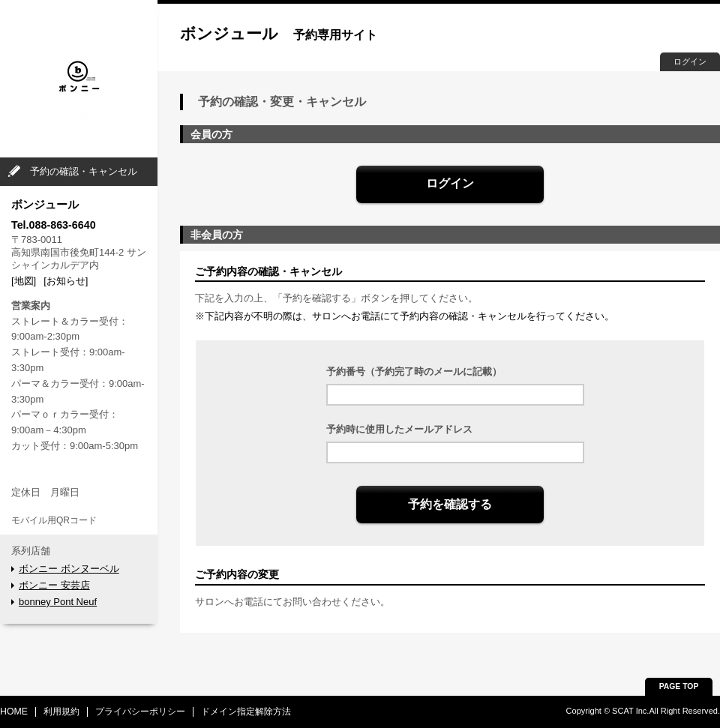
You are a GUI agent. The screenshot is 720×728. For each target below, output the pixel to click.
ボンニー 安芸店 (54, 585)
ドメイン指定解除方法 (246, 712)
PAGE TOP (679, 686)
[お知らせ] (66, 281)
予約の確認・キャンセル (84, 171)
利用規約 (61, 712)
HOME (14, 712)
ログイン (690, 61)
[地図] (24, 281)
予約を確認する (450, 504)
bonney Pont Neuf (58, 602)
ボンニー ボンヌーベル (69, 569)
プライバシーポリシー (140, 712)
